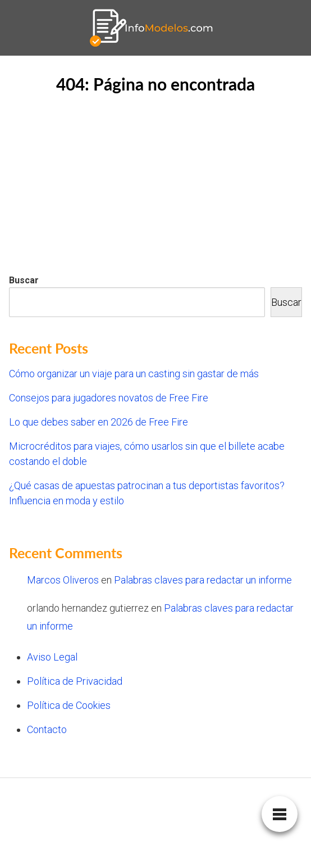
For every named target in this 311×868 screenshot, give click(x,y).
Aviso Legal (52, 657)
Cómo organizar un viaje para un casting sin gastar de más (134, 374)
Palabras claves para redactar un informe (203, 580)
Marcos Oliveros (63, 580)
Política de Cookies (69, 705)
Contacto (47, 729)
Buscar (24, 280)
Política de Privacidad (75, 681)
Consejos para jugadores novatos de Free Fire (109, 398)
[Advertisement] (155, 188)
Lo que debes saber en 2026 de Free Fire (99, 422)
